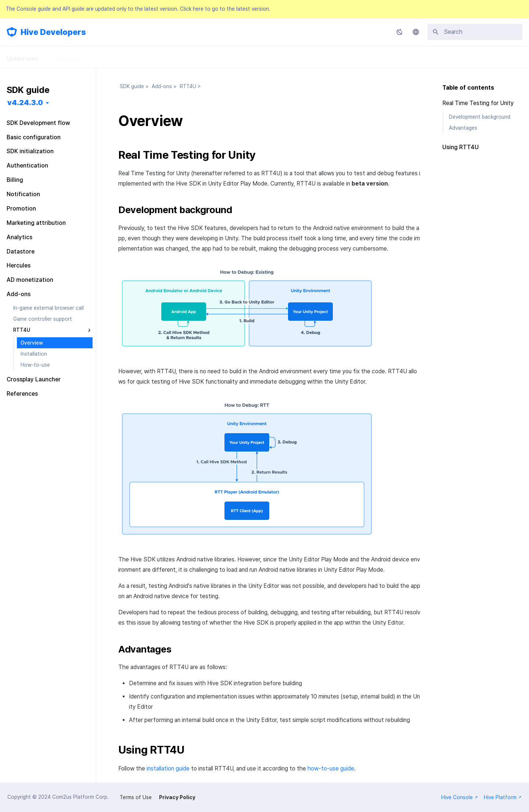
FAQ (238, 57)
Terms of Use (136, 797)
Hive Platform (503, 797)
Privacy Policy (177, 797)
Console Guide (116, 57)
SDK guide (69, 57)
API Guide (163, 57)
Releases (204, 57)
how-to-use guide (331, 768)
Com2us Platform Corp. (80, 797)
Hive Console (460, 797)
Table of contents (468, 88)
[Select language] (416, 32)
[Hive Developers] (12, 32)
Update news (22, 57)
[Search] (475, 32)
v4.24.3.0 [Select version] (25, 103)
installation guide (168, 768)
